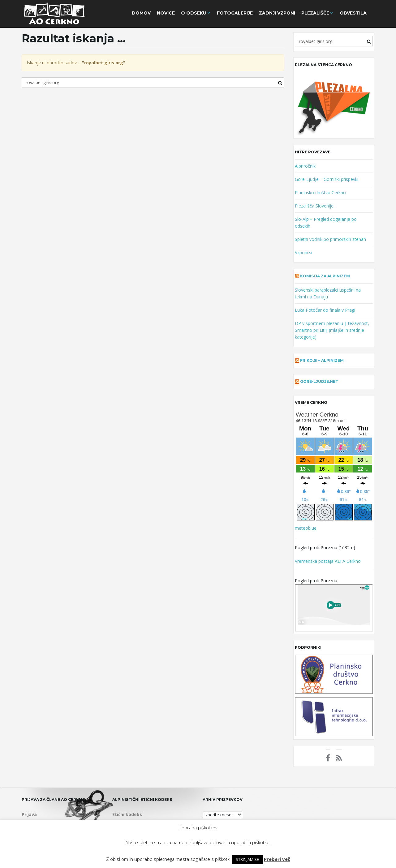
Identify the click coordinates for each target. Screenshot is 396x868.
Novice (166, 13)
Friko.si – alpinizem (322, 360)
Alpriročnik (305, 166)
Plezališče (317, 13)
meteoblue (306, 528)
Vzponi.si (303, 252)
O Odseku (196, 13)
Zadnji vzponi (277, 13)
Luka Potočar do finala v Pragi (325, 310)
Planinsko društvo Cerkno (320, 192)
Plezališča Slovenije (314, 206)
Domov (141, 13)
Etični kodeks (127, 814)
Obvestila (353, 13)
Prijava (29, 814)
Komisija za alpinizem (325, 276)
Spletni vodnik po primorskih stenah (330, 239)
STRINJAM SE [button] (247, 859)
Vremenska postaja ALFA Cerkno (328, 561)
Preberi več (277, 859)
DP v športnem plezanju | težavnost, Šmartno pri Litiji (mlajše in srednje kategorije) (332, 330)
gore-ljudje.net (319, 381)
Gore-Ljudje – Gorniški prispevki (327, 179)
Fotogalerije (235, 13)
